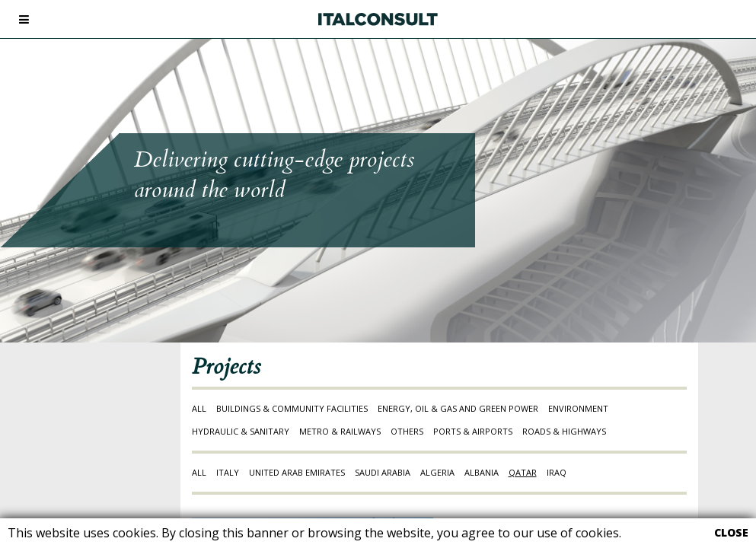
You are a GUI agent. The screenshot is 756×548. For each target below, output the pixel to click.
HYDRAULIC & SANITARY (241, 431)
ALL (199, 408)
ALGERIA (437, 472)
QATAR (523, 472)
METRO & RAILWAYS (340, 431)
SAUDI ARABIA (383, 472)
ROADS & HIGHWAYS (564, 431)
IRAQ (557, 472)
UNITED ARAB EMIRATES (297, 472)
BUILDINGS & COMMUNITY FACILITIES (292, 408)
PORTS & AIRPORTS (473, 431)
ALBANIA (482, 472)
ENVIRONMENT (578, 408)
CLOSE (731, 533)
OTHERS (407, 431)
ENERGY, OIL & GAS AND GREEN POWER (458, 408)
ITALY (228, 472)
